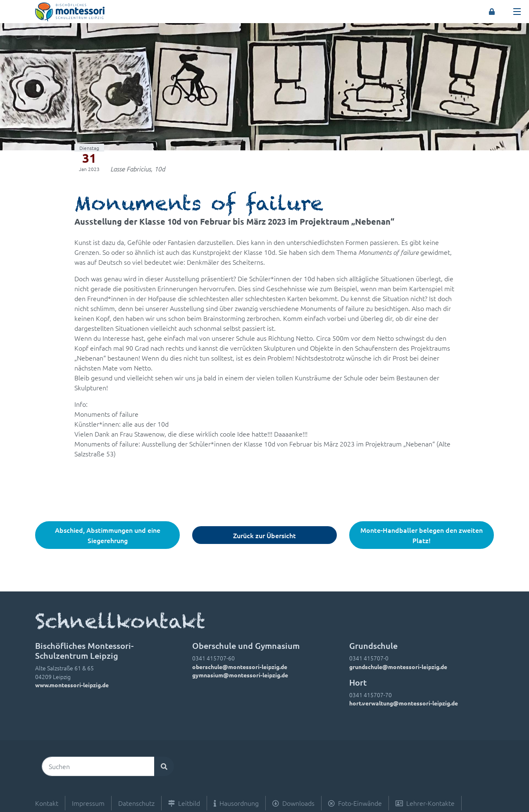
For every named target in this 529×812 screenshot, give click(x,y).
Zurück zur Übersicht (264, 535)
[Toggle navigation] (517, 12)
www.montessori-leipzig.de (72, 685)
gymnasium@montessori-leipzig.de (240, 675)
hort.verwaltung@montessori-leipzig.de (404, 703)
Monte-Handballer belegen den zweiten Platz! (422, 535)
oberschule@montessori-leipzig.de (240, 667)
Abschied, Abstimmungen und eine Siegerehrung (108, 535)
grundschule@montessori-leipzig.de (398, 667)
